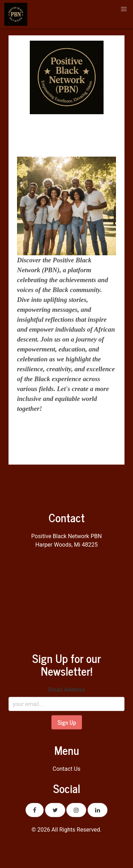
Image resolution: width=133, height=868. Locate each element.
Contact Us (66, 769)
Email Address (66, 690)
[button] (124, 9)
